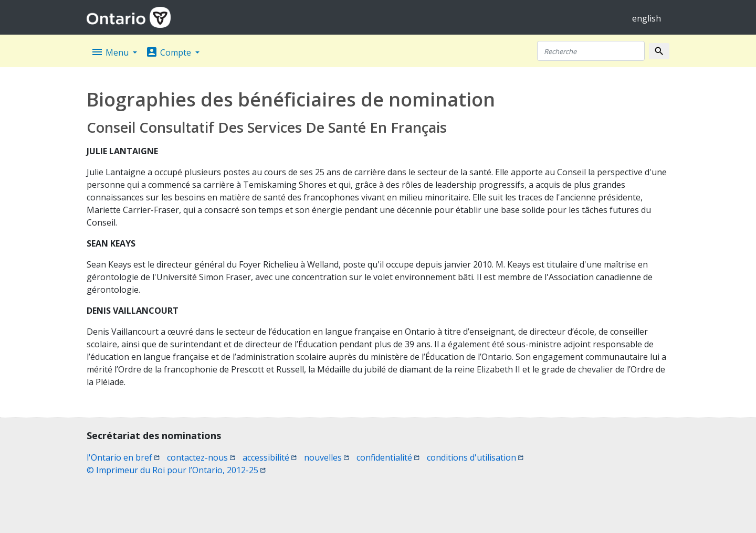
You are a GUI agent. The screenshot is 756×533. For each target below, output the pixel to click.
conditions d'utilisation (475, 457)
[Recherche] (591, 51)
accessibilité (270, 457)
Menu (111, 52)
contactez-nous (201, 457)
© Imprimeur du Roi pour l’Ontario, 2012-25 (176, 470)
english (647, 18)
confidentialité (388, 457)
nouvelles (327, 457)
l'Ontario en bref (123, 457)
